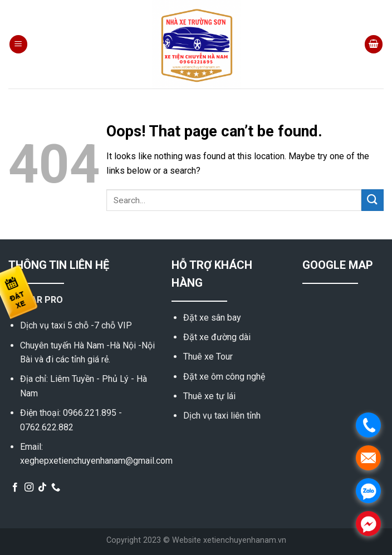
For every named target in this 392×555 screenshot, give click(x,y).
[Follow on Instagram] (29, 488)
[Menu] (18, 44)
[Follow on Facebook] (15, 488)
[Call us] (56, 488)
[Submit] (373, 200)
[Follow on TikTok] (42, 488)
